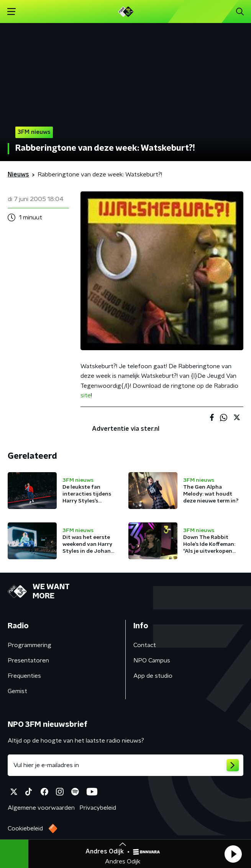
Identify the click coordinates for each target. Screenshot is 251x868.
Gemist (17, 691)
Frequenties (24, 676)
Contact (145, 645)
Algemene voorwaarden (41, 808)
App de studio (153, 676)
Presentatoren (28, 660)
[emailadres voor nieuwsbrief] (125, 765)
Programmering (30, 645)
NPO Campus (152, 660)
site (86, 395)
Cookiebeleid (25, 828)
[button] (233, 854)
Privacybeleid (98, 808)
